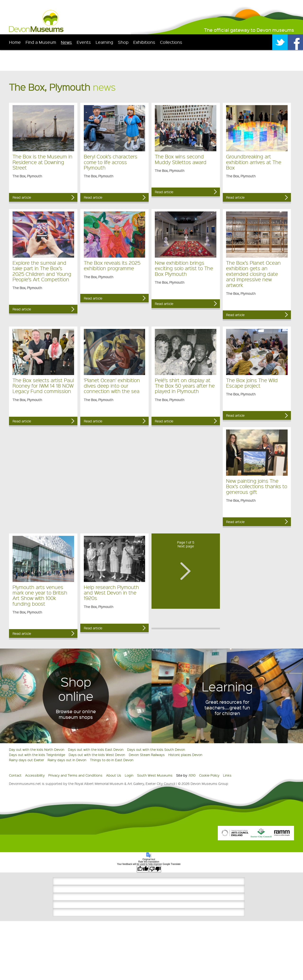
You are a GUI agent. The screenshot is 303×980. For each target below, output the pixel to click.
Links (227, 775)
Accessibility (35, 775)
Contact (15, 775)
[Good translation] (143, 869)
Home (15, 42)
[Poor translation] (155, 869)
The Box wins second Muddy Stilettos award (181, 159)
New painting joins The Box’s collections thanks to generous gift (257, 486)
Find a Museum (41, 42)
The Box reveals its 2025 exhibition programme (112, 265)
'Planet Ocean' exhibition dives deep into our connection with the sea (112, 386)
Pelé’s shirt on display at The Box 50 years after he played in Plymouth (185, 386)
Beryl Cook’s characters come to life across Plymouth (111, 162)
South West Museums (155, 775)
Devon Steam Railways (147, 755)
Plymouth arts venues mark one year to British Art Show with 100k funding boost (40, 595)
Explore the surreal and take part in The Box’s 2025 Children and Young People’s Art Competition (42, 271)
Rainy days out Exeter (27, 760)
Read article (22, 197)
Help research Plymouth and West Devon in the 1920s (111, 593)
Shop (123, 42)
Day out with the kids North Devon (37, 749)
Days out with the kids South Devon (156, 749)
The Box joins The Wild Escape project (252, 383)
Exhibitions (144, 42)
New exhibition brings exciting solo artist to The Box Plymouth (184, 268)
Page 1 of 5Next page (186, 544)
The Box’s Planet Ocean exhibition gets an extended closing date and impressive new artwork (253, 274)
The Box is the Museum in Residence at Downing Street (42, 162)
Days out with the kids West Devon (97, 755)
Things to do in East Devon (112, 760)
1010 (192, 775)
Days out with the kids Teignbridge (37, 755)
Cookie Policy (209, 775)
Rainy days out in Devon (67, 760)
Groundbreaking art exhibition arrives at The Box (254, 162)
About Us (114, 775)
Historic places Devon (185, 755)
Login (129, 775)
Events (84, 42)
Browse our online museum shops (76, 714)
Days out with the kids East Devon (96, 749)
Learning (104, 42)
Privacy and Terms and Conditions (75, 775)
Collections (171, 42)
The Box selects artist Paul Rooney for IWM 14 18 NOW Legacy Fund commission (43, 386)
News (66, 42)
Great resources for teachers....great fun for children (227, 707)
